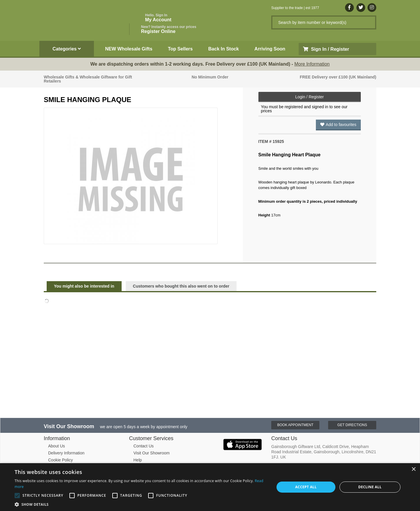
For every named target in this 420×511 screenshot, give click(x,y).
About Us (57, 446)
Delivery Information (66, 453)
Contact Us (144, 446)
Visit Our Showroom (152, 453)
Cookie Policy (61, 460)
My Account (158, 18)
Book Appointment (295, 425)
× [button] (413, 469)
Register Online (169, 29)
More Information (312, 64)
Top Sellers (180, 49)
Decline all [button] (370, 487)
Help (138, 460)
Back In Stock (224, 49)
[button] (141, 504)
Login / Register (309, 97)
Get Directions (352, 425)
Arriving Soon (270, 49)
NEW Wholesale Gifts (129, 49)
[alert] (210, 487)
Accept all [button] (306, 487)
